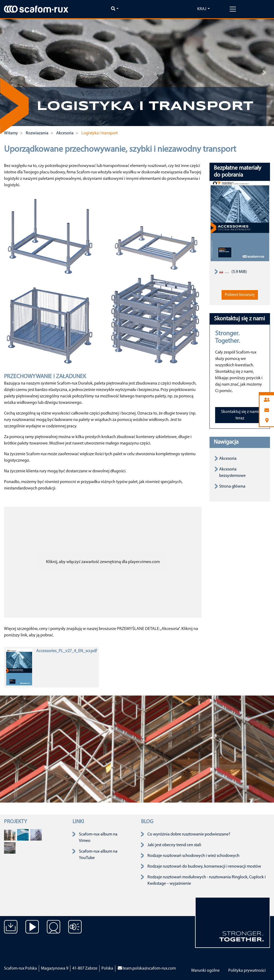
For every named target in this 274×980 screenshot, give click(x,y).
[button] (10, 73)
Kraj (202, 9)
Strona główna (232, 487)
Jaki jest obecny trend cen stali (174, 845)
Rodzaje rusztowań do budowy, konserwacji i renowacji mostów (204, 867)
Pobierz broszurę (240, 295)
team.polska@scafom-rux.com (146, 968)
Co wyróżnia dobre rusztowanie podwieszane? (189, 834)
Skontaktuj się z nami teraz (240, 415)
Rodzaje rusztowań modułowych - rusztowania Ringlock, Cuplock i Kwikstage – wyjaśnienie (207, 880)
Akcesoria (228, 459)
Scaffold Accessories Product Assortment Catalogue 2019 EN (225, 272)
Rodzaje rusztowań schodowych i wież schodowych (193, 856)
